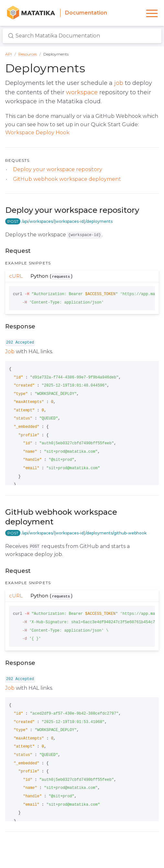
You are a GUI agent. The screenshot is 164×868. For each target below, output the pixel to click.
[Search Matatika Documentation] (82, 36)
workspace (82, 92)
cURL (16, 276)
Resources (28, 54)
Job (10, 351)
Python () (53, 276)
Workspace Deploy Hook (37, 133)
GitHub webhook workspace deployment (67, 179)
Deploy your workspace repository (58, 169)
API (9, 54)
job (119, 83)
